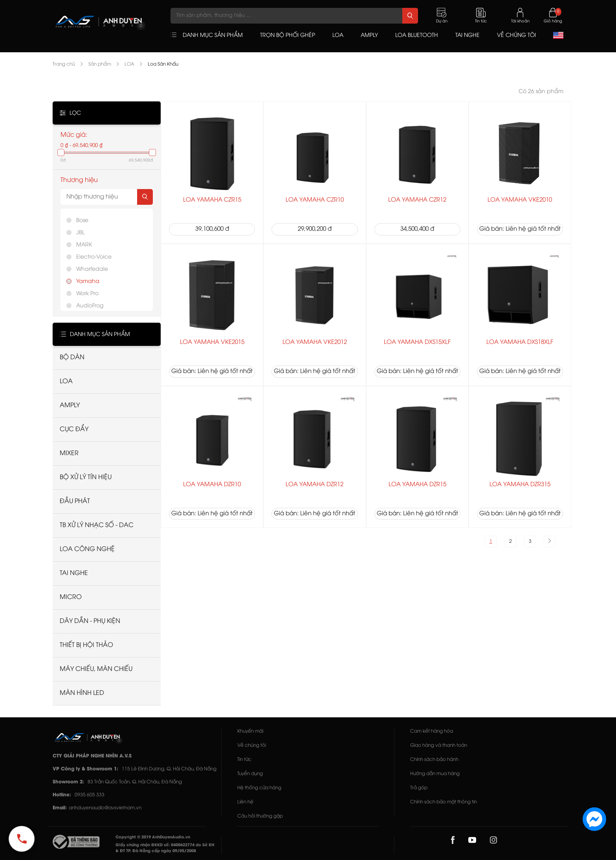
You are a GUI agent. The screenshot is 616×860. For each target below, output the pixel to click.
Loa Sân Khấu (163, 64)
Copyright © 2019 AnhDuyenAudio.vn (153, 837)
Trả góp (419, 788)
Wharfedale (92, 269)
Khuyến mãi (250, 731)
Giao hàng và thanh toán (439, 745)
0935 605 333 (90, 795)
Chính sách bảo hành (434, 760)
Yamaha (88, 282)
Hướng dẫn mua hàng (435, 774)
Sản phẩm (100, 64)
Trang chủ (64, 64)
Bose (82, 221)
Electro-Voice (94, 257)
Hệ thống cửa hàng (259, 788)
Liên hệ (245, 802)
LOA (129, 64)
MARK (84, 245)
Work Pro (87, 294)
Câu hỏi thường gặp (260, 816)
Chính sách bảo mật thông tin (444, 802)
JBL (80, 233)
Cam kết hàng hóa (432, 731)
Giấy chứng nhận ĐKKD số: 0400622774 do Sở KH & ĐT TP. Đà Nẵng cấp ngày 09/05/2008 (165, 848)
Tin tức (244, 760)
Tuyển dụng (250, 774)
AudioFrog (90, 306)
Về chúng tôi (252, 745)
